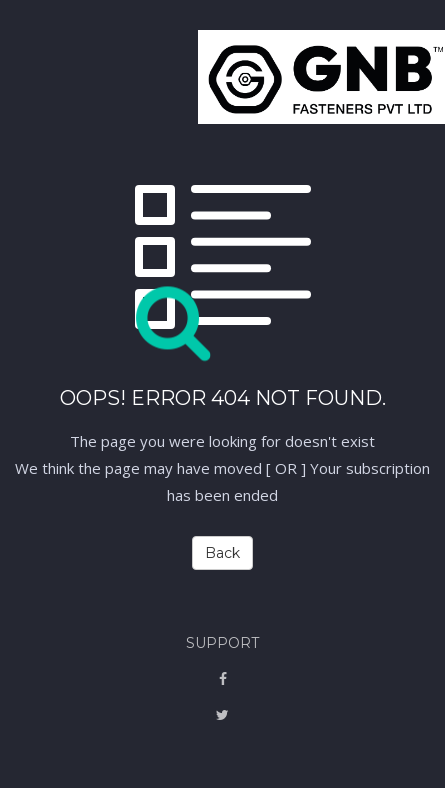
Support (222, 643)
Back (222, 553)
